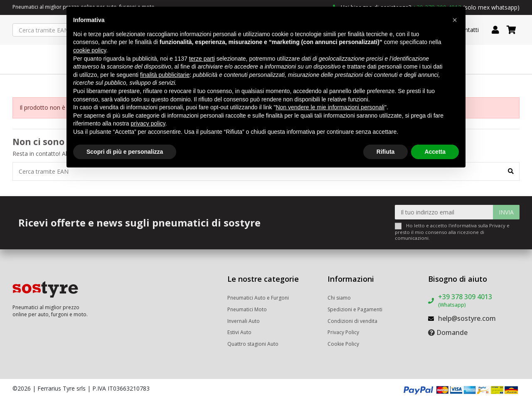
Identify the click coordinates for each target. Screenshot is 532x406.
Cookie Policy (343, 344)
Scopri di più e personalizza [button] (125, 152)
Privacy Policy (343, 332)
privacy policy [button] (148, 123)
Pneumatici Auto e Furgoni (258, 298)
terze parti (202, 59)
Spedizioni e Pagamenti (355, 309)
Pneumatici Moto (247, 309)
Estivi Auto (239, 332)
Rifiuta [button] (386, 152)
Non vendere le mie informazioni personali (330, 107)
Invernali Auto (244, 321)
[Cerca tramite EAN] (511, 171)
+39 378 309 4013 (465, 300)
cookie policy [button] (90, 50)
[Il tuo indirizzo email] (444, 212)
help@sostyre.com (467, 318)
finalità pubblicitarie (165, 75)
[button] (455, 20)
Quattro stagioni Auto (253, 344)
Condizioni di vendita (352, 321)
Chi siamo (339, 298)
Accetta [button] (435, 152)
